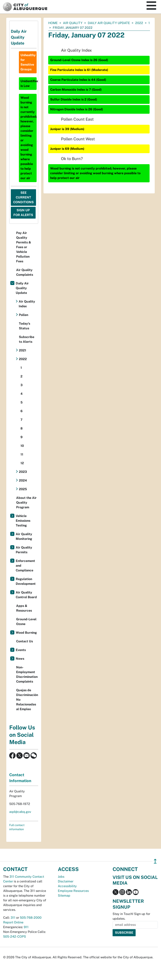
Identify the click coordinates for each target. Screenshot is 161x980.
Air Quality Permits (24, 550)
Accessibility (67, 886)
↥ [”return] (155, 861)
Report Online (13, 922)
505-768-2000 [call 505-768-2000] (31, 918)
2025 (23, 489)
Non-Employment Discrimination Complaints (27, 674)
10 (22, 446)
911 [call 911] (26, 927)
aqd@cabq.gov (20, 812)
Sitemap (64, 896)
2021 (23, 350)
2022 (139, 23)
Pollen (24, 315)
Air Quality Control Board (26, 595)
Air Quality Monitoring (24, 536)
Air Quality (73, 23)
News (20, 659)
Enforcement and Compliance (25, 566)
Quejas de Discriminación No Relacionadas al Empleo (27, 700)
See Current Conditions (23, 197)
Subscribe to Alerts (27, 339)
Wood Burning (26, 633)
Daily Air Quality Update (109, 23)
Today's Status (25, 326)
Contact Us (25, 641)
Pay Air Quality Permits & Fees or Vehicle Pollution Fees (24, 247)
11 (22, 454)
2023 (23, 472)
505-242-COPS (15, 937)
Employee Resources (73, 891)
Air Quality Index (27, 304)
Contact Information (20, 778)
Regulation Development (26, 581)
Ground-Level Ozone (26, 622)
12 (22, 463)
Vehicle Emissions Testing (23, 521)
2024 (23, 480)
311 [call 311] (13, 918)
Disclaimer (66, 881)
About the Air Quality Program (26, 503)
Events (21, 650)
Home (53, 23)
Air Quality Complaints (25, 272)
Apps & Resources (24, 608)
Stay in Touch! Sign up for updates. (131, 916)
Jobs (61, 877)
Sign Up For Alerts (23, 213)
